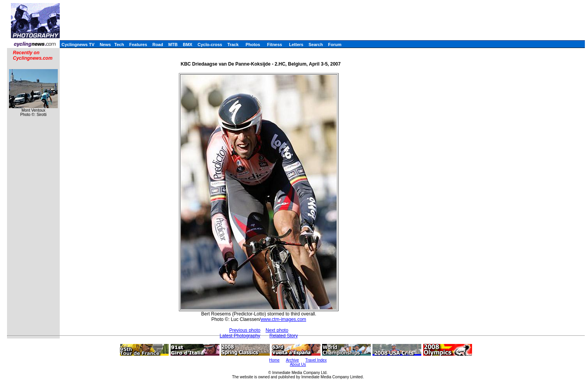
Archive (292, 360)
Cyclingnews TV (78, 45)
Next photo (277, 330)
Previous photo (245, 330)
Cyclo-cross (210, 45)
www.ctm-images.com (283, 319)
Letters (296, 45)
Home (274, 360)
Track (233, 45)
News (105, 45)
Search (316, 45)
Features (138, 45)
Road (158, 45)
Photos (253, 45)
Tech (119, 45)
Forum (335, 45)
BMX (187, 45)
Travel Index (316, 360)
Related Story (284, 336)
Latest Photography (240, 336)
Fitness (275, 45)
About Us (298, 364)
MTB (173, 45)
